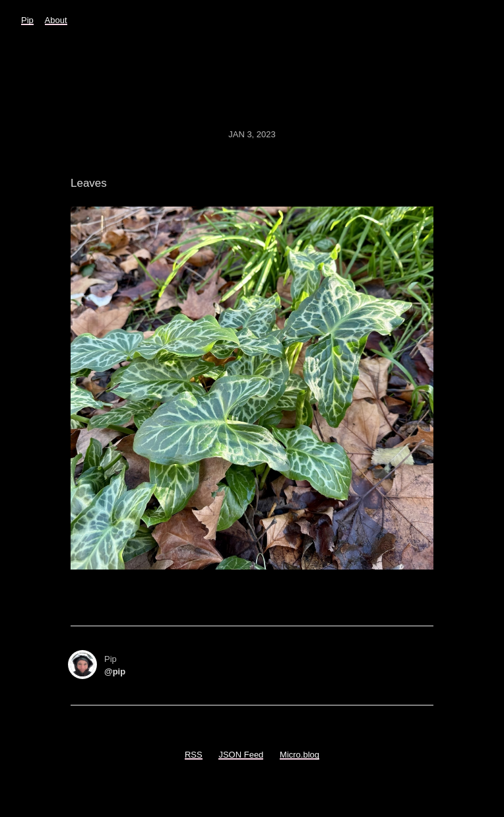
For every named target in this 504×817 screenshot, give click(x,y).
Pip (27, 20)
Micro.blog (299, 755)
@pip (115, 671)
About (56, 20)
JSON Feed (241, 755)
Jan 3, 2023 (252, 134)
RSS (194, 755)
